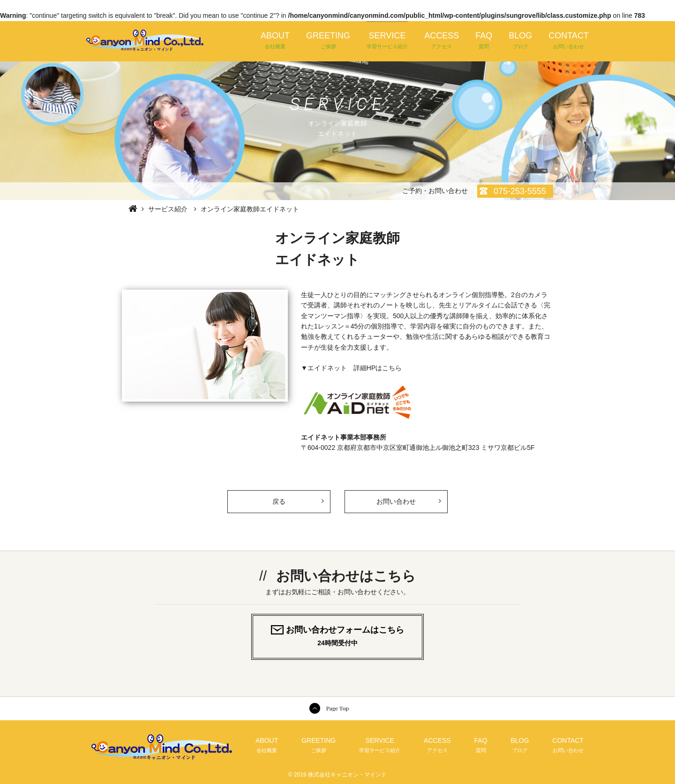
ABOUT (275, 41)
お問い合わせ (396, 501)
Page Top (337, 708)
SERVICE (387, 41)
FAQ (484, 41)
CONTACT (569, 41)
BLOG (520, 41)
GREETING (328, 41)
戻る (298, 498)
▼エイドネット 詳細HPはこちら (351, 368)
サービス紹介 (168, 209)
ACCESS (442, 41)
